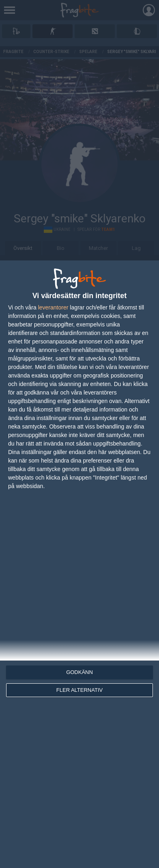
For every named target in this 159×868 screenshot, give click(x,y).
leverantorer (53, 307)
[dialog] (79, 564)
